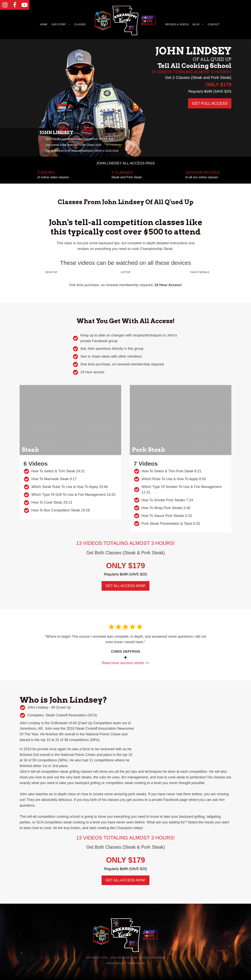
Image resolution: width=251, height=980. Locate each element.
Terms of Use (136, 963)
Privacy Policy (116, 963)
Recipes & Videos (177, 24)
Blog (198, 24)
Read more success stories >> (125, 663)
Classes (80, 24)
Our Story (61, 24)
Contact (214, 24)
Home (44, 24)
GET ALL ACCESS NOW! (125, 586)
